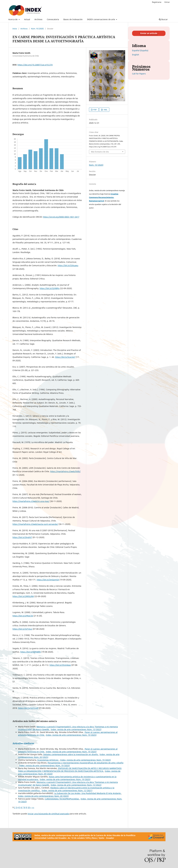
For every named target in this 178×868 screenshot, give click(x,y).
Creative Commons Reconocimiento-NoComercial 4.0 (104, 197)
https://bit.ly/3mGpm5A (48, 580)
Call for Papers (139, 74)
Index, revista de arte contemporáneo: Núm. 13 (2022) (76, 729)
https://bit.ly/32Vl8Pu (50, 288)
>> (33, 807)
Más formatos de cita (100, 152)
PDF (95, 110)
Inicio (15, 29)
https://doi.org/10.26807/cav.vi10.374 (35, 65)
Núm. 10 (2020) (37, 29)
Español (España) (140, 50)
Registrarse (157, 2)
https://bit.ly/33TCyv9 (28, 708)
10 (29, 807)
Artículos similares (23, 743)
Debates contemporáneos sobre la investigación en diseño (71, 754)
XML (105, 110)
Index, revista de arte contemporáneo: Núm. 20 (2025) (43, 796)
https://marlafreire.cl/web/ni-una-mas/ (31, 501)
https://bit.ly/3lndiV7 (22, 537)
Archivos (38, 19)
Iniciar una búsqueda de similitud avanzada (48, 814)
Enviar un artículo (149, 33)
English (136, 55)
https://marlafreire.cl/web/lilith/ (65, 471)
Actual (27, 19)
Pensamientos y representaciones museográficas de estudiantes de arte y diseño (85, 763)
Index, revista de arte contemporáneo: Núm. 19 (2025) (71, 735)
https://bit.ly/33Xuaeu (68, 265)
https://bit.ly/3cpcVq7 (65, 357)
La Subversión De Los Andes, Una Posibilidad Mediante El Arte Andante (88, 793)
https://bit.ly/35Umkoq (60, 665)
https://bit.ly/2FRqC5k (23, 616)
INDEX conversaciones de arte (101, 19)
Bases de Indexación (73, 19)
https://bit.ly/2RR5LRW (23, 596)
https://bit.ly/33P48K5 (31, 652)
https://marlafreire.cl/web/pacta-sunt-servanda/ (35, 524)
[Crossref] (156, 837)
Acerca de (13, 19)
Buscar (163, 19)
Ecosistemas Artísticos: (48, 760)
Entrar (167, 2)
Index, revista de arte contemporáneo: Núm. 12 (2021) (67, 790)
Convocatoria (53, 19)
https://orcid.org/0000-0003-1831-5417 (61, 217)
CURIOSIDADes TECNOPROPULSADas (62, 799)
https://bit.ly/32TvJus (22, 629)
